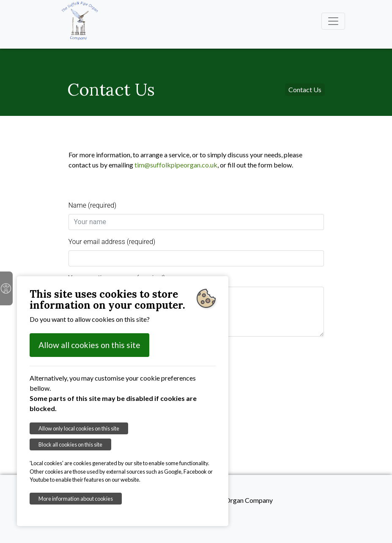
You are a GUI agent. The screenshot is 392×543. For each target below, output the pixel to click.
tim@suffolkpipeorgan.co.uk (176, 165)
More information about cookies (76, 499)
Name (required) (93, 205)
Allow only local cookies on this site (79, 428)
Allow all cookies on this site (89, 345)
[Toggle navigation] (333, 21)
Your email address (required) (112, 242)
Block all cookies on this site (70, 444)
